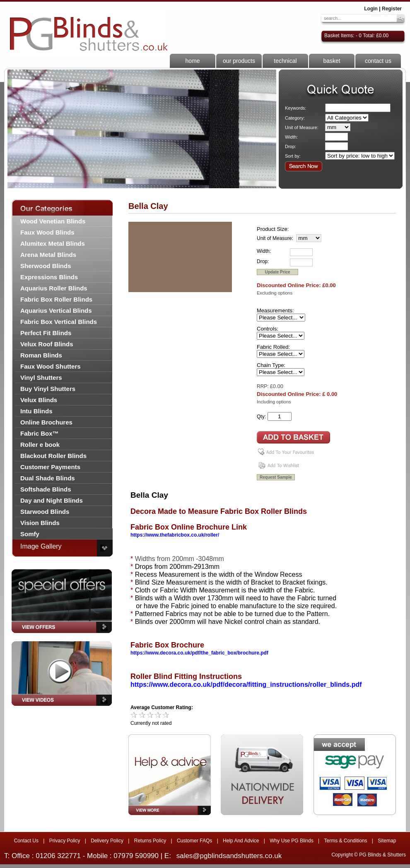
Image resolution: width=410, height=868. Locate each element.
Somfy (30, 534)
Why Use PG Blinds (291, 841)
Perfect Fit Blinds (46, 333)
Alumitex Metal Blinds (53, 243)
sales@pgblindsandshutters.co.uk (229, 856)
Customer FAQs (194, 841)
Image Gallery (41, 546)
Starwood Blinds (45, 512)
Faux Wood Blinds (47, 232)
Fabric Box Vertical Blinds (59, 322)
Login (371, 9)
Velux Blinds (39, 400)
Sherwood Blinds (46, 266)
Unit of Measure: (302, 127)
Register (392, 9)
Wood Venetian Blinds (53, 221)
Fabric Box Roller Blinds (56, 299)
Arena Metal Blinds (48, 255)
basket (332, 61)
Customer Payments (50, 467)
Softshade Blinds (46, 489)
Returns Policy (150, 841)
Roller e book (40, 445)
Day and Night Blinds (52, 500)
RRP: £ (265, 386)
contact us (378, 61)
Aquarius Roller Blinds (54, 288)
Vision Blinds (40, 523)
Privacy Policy (65, 841)
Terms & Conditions (345, 841)
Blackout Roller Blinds (53, 456)
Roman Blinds (41, 355)
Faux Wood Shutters (51, 366)
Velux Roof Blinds (47, 344)
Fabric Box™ (40, 433)
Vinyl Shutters (41, 378)
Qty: (261, 417)
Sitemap (387, 841)
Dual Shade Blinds (48, 478)
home (192, 61)
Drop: (291, 146)
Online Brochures (46, 422)
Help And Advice (241, 841)
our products (239, 61)
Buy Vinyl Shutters (48, 389)
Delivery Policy (107, 841)
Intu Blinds (36, 411)
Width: (291, 137)
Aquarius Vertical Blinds (56, 311)
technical (285, 61)
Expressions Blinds (49, 277)
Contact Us (26, 841)
